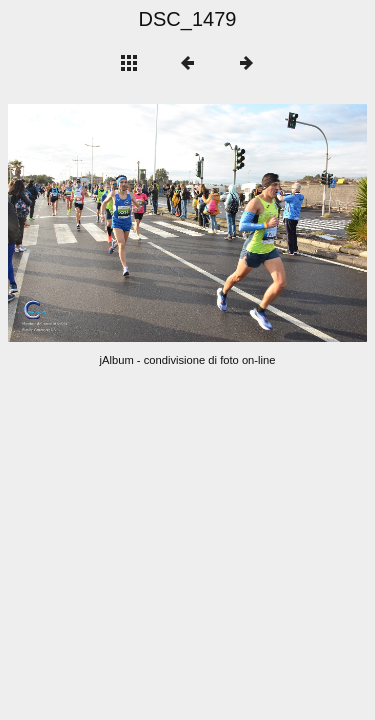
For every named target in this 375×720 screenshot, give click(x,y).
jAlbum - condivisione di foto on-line (188, 360)
